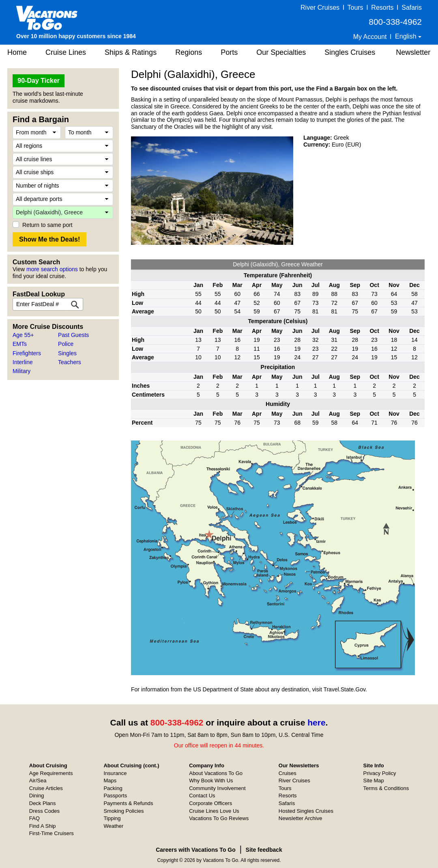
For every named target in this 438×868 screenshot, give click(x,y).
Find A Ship (43, 826)
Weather (113, 826)
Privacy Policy (380, 773)
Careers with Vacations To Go (196, 850)
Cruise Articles (46, 788)
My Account (370, 37)
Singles (67, 353)
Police (66, 344)
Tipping (112, 818)
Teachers (70, 362)
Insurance (115, 773)
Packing (113, 788)
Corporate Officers (210, 803)
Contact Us (202, 796)
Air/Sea (38, 781)
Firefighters (27, 353)
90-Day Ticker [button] (39, 81)
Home (17, 52)
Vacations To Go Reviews (219, 818)
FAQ (34, 818)
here (316, 722)
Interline (23, 362)
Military (21, 371)
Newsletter (413, 52)
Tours (355, 8)
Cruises (288, 773)
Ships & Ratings (131, 52)
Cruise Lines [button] (66, 52)
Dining (37, 796)
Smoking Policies (123, 811)
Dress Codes (44, 811)
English (407, 36)
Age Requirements (51, 773)
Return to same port (47, 225)
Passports (115, 796)
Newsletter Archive (301, 818)
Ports (229, 52)
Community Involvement (217, 788)
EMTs (20, 344)
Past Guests (73, 335)
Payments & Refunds (128, 803)
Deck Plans (43, 803)
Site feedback (264, 850)
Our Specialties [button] (281, 52)
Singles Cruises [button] (350, 52)
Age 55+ (23, 335)
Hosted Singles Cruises (306, 811)
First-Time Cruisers (52, 833)
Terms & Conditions (386, 788)
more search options (52, 269)
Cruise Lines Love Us (214, 811)
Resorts (382, 8)
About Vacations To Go (216, 773)
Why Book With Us (211, 781)
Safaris (412, 8)
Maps (110, 781)
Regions (189, 52)
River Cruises (320, 8)
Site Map (374, 781)
